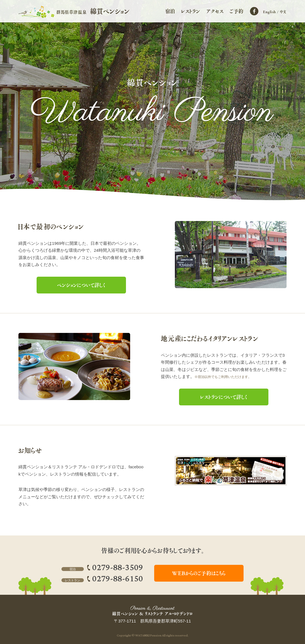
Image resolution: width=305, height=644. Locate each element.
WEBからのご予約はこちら (199, 573)
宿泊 (170, 11)
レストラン (191, 11)
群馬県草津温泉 (93, 11)
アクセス (215, 11)
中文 (283, 12)
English (270, 12)
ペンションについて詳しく (81, 285)
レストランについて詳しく (224, 397)
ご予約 (237, 11)
